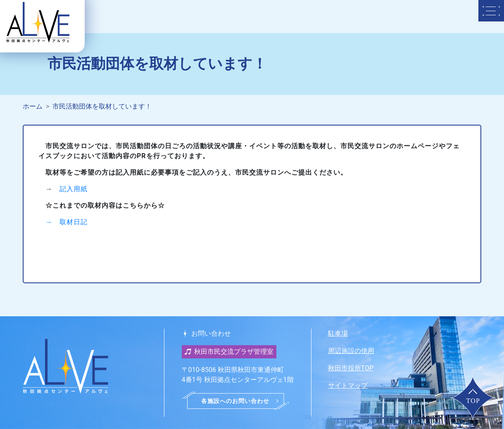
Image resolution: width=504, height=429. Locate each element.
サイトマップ (348, 385)
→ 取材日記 (67, 222)
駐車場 (338, 333)
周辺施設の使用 (351, 351)
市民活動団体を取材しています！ (102, 106)
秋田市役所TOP (351, 368)
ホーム (33, 106)
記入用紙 (74, 189)
